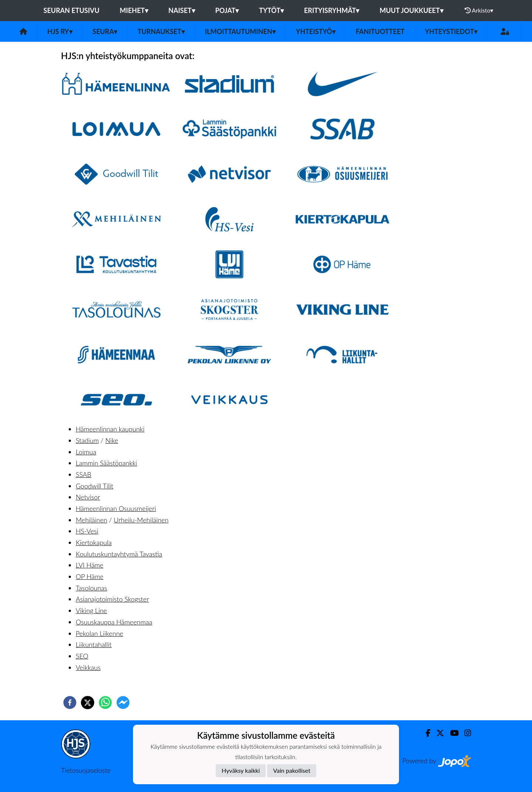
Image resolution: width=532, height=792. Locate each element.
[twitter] (88, 703)
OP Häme (90, 576)
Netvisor (88, 497)
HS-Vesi (87, 531)
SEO (82, 656)
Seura (105, 31)
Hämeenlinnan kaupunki (110, 429)
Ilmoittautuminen (240, 31)
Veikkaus (88, 667)
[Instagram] (465, 733)
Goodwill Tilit (95, 486)
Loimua (86, 452)
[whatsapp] (105, 703)
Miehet (134, 10)
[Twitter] (437, 733)
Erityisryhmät (332, 10)
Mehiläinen (91, 520)
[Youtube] (451, 733)
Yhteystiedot (451, 31)
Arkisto (479, 10)
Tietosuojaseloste (86, 770)
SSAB (83, 474)
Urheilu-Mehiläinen (141, 520)
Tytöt (271, 10)
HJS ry (60, 31)
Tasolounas (91, 588)
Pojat (227, 10)
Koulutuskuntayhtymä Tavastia (119, 554)
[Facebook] (425, 733)
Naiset (182, 10)
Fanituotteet (380, 31)
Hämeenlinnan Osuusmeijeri (116, 508)
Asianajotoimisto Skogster (112, 599)
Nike (112, 440)
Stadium (87, 440)
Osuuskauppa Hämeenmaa (114, 622)
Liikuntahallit (94, 644)
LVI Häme (90, 565)
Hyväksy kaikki (241, 770)
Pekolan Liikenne (99, 633)
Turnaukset (161, 31)
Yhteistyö (316, 31)
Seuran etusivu (72, 10)
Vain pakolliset (292, 770)
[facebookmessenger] (123, 703)
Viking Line (91, 610)
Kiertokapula (94, 542)
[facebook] (70, 703)
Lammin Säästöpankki (106, 463)
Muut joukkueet (411, 10)
